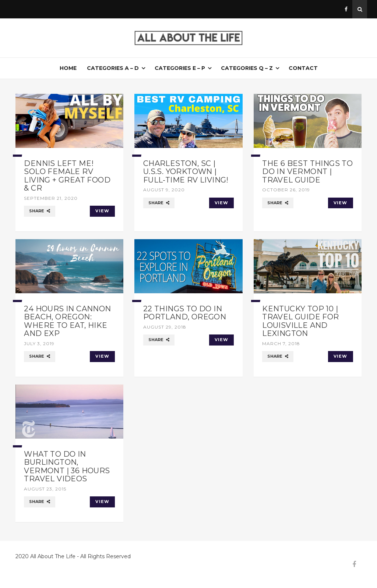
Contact (303, 68)
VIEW (102, 211)
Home (68, 68)
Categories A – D (113, 68)
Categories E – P (180, 68)
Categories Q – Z (247, 68)
